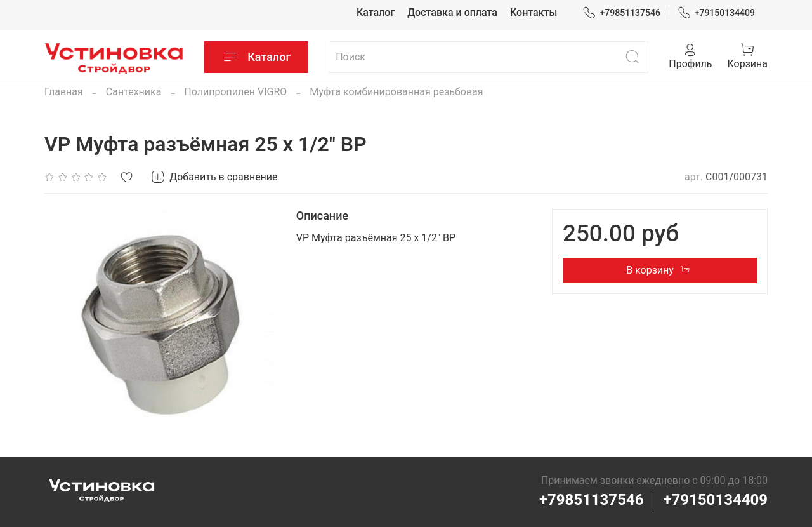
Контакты (534, 12)
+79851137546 (621, 13)
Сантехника (134, 92)
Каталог (376, 12)
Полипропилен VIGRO (235, 92)
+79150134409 (717, 13)
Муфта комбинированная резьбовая (396, 92)
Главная (64, 92)
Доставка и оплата (452, 12)
